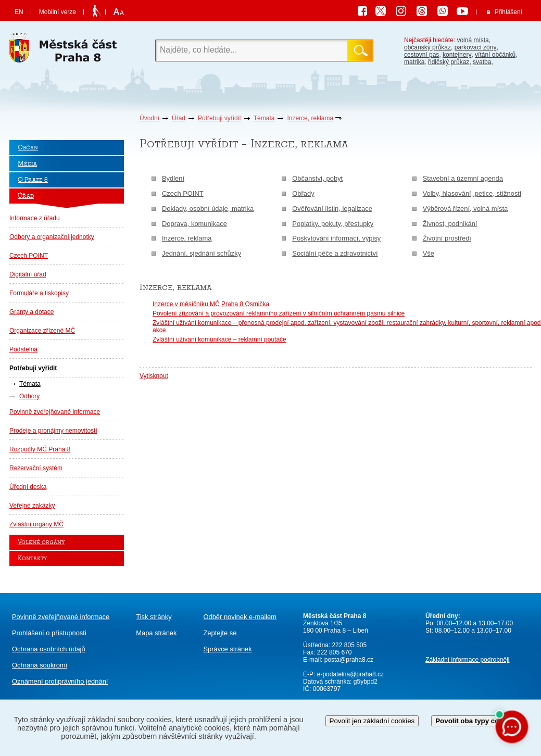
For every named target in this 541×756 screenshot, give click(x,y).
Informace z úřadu (35, 218)
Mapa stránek (156, 633)
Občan (28, 148)
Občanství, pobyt (317, 178)
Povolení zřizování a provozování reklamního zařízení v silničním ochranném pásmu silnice (279, 313)
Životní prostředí (447, 238)
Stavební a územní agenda (463, 178)
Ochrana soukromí (40, 665)
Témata (264, 118)
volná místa (473, 40)
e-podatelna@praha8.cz (349, 674)
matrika (414, 62)
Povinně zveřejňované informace (55, 412)
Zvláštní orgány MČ (36, 524)
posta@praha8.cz (349, 660)
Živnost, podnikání (450, 224)
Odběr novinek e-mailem (240, 617)
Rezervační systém (36, 468)
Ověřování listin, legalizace (332, 209)
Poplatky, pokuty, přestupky (333, 224)
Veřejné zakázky (32, 506)
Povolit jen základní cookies (372, 721)
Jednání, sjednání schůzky (202, 253)
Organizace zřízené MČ (42, 331)
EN (19, 12)
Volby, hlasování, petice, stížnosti (472, 193)
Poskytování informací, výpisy (336, 238)
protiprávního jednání (60, 681)
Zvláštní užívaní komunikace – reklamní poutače (219, 339)
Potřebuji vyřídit (219, 118)
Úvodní (149, 118)
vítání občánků (495, 55)
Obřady (303, 193)
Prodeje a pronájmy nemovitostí (53, 431)
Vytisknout (154, 376)
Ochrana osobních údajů (49, 649)
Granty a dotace (32, 312)
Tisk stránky (154, 617)
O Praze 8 (33, 180)
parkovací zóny (476, 47)
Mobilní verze (58, 12)
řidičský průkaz (449, 62)
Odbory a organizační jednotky (52, 237)
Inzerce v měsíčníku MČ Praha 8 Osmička (211, 304)
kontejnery (457, 55)
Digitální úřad (28, 274)
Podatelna (23, 349)
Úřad (179, 118)
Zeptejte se (220, 633)
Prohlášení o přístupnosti (49, 633)
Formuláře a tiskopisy (39, 293)
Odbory (29, 396)
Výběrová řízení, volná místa (465, 209)
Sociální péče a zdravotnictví (335, 253)
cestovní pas (422, 55)
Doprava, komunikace (194, 224)
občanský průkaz (427, 47)
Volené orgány (41, 542)
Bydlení (173, 178)
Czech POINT (29, 256)
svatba (482, 62)
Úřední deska (28, 487)
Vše (429, 253)
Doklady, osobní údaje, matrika (208, 209)
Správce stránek (227, 649)
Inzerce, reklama (310, 118)
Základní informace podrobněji (467, 660)
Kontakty (32, 558)
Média (27, 164)
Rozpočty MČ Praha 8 (40, 449)
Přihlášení (508, 12)
